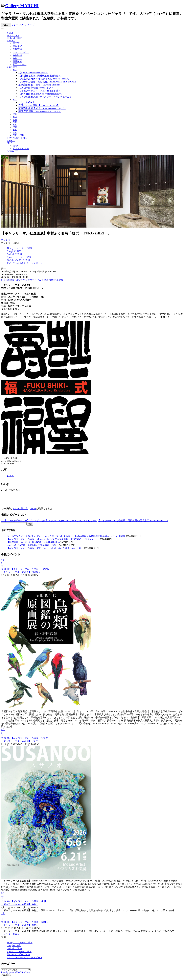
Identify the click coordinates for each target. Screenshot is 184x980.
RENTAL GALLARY (17, 138)
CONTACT (12, 151)
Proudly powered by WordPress (16, 972)
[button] (10, 243)
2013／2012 (18, 135)
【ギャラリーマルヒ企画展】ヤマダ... (20, 741)
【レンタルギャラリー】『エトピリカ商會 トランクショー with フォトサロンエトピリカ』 (49, 521)
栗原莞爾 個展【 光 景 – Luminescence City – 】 (42, 108)
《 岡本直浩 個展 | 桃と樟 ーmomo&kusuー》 (41, 94)
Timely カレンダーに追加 (20, 248)
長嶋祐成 (17, 61)
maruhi (33, 508)
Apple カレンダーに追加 (19, 257)
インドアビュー (21, 148)
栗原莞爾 (18, 49)
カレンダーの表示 (10, 934)
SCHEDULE (13, 35)
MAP (9, 143)
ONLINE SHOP (14, 38)
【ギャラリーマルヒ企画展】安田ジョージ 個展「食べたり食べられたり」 (45, 548)
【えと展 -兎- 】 (27, 102)
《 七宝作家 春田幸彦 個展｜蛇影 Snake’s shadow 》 (44, 79)
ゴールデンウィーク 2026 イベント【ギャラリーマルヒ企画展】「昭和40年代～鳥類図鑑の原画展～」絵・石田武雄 (66, 536)
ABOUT (11, 141)
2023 (15, 70)
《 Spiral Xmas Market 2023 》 (33, 73)
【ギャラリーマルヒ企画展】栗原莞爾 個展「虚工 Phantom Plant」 (133, 521)
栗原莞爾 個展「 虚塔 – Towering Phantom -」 (41, 85)
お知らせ (18, 280)
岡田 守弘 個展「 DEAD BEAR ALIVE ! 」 (40, 111)
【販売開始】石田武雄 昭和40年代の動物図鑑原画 (33, 542)
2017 (15, 125)
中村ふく (17, 58)
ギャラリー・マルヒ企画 (36, 280)
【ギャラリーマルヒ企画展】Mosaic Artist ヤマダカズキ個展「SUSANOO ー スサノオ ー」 (53, 539)
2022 (15, 100)
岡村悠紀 (17, 46)
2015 (15, 130)
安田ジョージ (20, 64)
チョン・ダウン (21, 52)
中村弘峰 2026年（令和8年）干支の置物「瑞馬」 (33, 545)
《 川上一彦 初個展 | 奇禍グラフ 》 (36, 88)
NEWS (10, 33)
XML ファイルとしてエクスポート (25, 263)
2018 (15, 122)
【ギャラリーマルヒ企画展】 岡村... (20, 925)
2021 (15, 114)
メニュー (6, 25)
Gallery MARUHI (22, 6)
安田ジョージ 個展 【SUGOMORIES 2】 (39, 105)
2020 (15, 117)
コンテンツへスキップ (23, 25)
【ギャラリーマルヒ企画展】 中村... (20, 904)
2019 (15, 119)
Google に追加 (14, 251)
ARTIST (11, 41)
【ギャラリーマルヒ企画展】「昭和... (20, 572)
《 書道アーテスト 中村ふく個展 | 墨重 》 (40, 91)
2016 (15, 127)
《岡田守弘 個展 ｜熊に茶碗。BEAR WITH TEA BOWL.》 (48, 82)
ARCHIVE (12, 67)
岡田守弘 (17, 43)
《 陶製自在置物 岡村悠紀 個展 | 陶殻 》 (40, 76)
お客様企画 (7, 280)
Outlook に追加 (14, 254)
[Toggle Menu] (2, 29)
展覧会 (60, 280)
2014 (15, 132)
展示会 (52, 280)
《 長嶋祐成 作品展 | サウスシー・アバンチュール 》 (45, 97)
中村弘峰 (17, 55)
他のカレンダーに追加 (18, 260)
